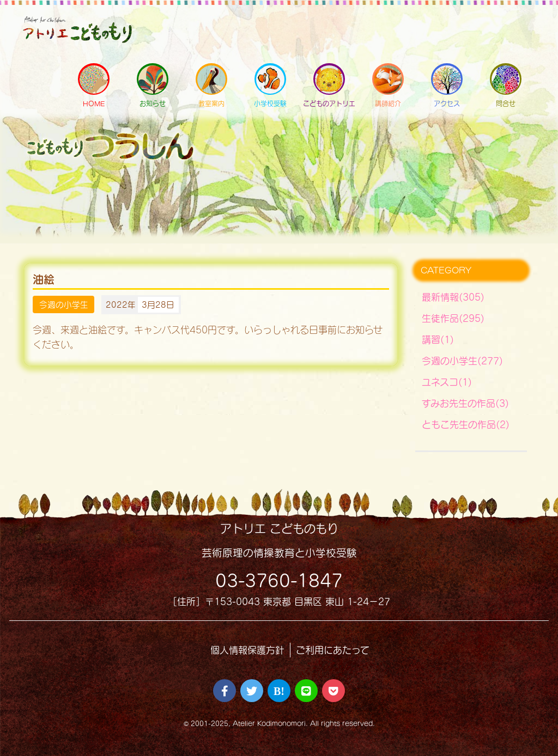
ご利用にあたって (333, 650)
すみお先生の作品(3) (465, 403)
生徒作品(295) (453, 318)
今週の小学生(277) (462, 361)
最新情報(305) (453, 297)
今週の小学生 (64, 304)
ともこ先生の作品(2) (466, 425)
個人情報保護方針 (247, 650)
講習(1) (438, 340)
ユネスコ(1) (447, 382)
